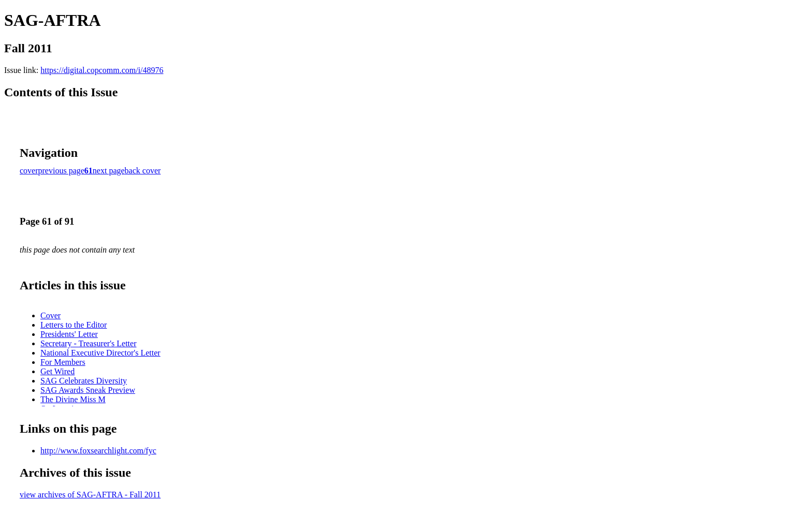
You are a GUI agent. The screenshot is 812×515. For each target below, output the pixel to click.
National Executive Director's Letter (100, 353)
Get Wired (57, 371)
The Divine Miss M (73, 399)
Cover (50, 315)
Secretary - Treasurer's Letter (88, 343)
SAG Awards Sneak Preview (88, 390)
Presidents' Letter (69, 334)
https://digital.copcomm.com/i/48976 (102, 70)
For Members (63, 362)
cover (29, 171)
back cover (143, 171)
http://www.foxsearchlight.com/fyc (98, 451)
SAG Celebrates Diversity (84, 381)
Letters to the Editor (74, 325)
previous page (61, 171)
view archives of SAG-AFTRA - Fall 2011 (90, 495)
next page (109, 171)
